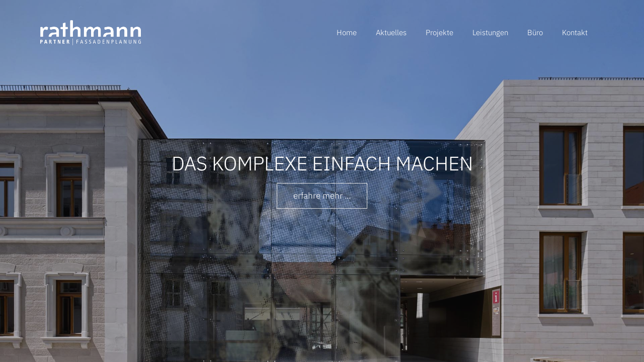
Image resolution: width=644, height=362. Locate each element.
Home (347, 32)
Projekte (439, 32)
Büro (535, 32)
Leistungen (490, 32)
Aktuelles (391, 32)
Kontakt (575, 32)
